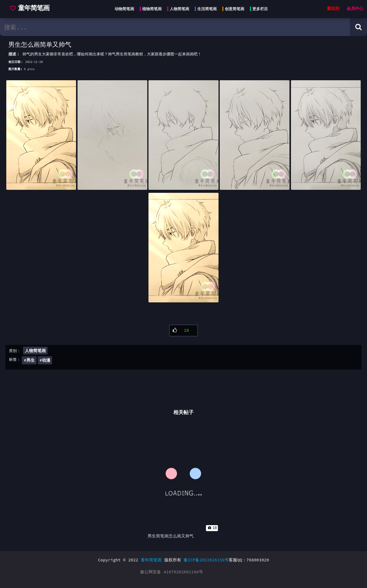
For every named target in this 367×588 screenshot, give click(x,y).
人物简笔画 (35, 351)
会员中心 (355, 9)
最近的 (333, 9)
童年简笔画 (151, 560)
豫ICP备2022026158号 (206, 560)
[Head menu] (189, 9)
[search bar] (175, 27)
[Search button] (358, 27)
